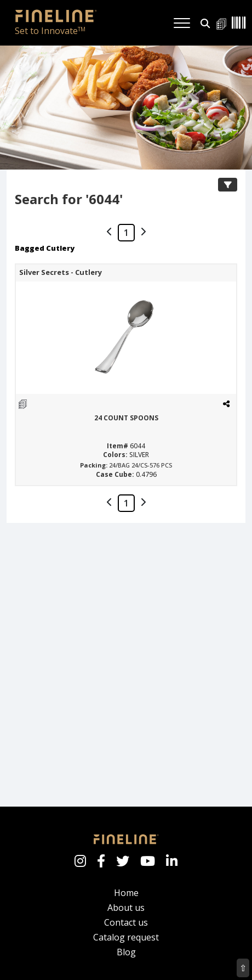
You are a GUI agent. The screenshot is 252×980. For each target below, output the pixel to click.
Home (126, 893)
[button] (205, 22)
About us (126, 908)
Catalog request (126, 937)
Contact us (126, 922)
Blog (126, 952)
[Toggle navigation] (182, 23)
